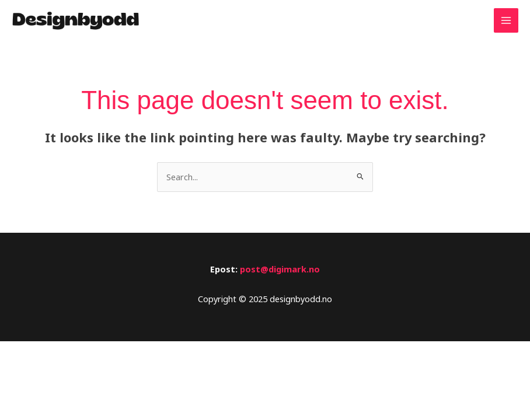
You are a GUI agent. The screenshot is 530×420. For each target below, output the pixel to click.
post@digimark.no (280, 269)
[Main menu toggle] (506, 20)
